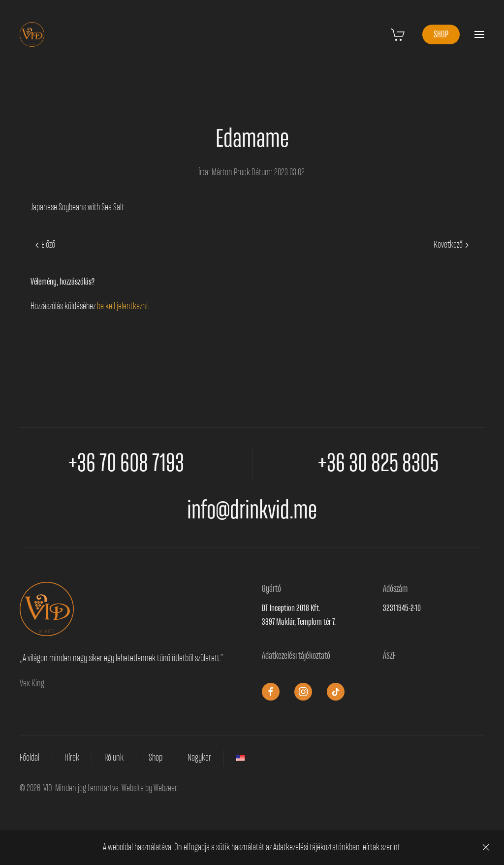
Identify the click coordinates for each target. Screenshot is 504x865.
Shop (156, 758)
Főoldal (30, 758)
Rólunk (114, 758)
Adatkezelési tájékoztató (296, 656)
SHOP (441, 34)
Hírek (72, 758)
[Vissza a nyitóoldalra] (32, 34)
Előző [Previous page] (45, 245)
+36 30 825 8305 (378, 464)
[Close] (486, 847)
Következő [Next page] (451, 245)
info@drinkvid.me (252, 511)
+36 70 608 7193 (126, 464)
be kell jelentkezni (122, 306)
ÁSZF (389, 656)
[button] (479, 34)
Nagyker (199, 758)
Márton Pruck (231, 172)
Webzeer (165, 788)
